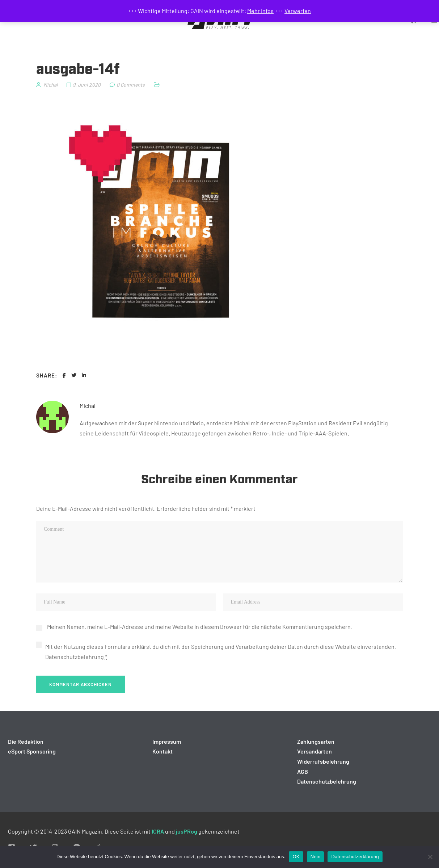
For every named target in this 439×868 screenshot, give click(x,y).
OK (296, 857)
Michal (88, 406)
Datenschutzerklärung (355, 857)
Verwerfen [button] (298, 11)
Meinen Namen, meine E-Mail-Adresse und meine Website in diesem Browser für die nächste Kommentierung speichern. (200, 627)
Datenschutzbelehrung (75, 657)
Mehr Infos (260, 11)
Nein (316, 857)
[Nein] (430, 857)
